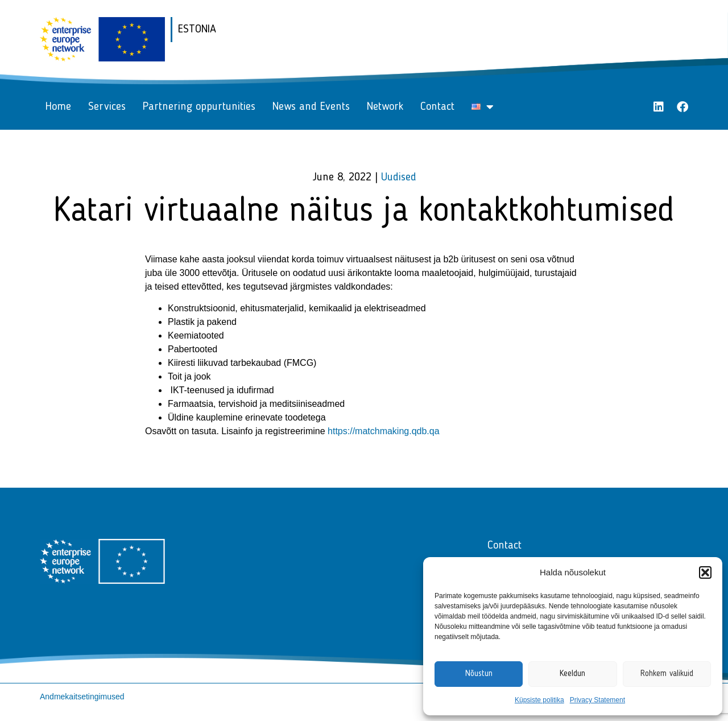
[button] (705, 572)
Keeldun (572, 674)
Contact (437, 107)
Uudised (399, 178)
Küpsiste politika (539, 700)
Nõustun (479, 674)
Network (385, 107)
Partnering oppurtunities (199, 107)
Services (107, 107)
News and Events (311, 107)
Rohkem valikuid (667, 674)
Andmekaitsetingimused (82, 697)
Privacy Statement (597, 700)
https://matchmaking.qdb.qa (384, 431)
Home (58, 107)
